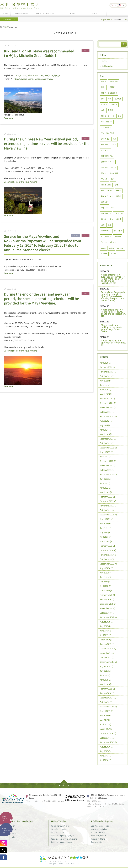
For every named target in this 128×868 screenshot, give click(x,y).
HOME (5, 14)
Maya (104, 61)
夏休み (104, 173)
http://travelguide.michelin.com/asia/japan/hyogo (37, 75)
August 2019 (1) (106, 622)
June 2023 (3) (105, 457)
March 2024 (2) (106, 434)
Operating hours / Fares (60, 826)
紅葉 (115, 139)
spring (111, 248)
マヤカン (104, 179)
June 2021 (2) (105, 528)
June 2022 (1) (105, 483)
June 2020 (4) (105, 577)
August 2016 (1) (106, 747)
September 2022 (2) (108, 474)
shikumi (118, 236)
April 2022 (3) (105, 488)
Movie (14, 829)
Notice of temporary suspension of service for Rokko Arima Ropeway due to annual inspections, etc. (113, 279)
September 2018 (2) (108, 662)
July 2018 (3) (105, 671)
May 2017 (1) (105, 720)
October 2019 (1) (107, 613)
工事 (110, 225)
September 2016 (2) (108, 742)
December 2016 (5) (108, 733)
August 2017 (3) (106, 711)
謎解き (119, 190)
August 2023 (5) (106, 452)
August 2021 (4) (106, 519)
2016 (6, 27)
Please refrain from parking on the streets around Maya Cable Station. (111, 328)
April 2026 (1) (105, 363)
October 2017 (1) (107, 702)
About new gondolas (99, 835)
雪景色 (104, 81)
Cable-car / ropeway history (62, 842)
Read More (9, 118)
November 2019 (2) (108, 608)
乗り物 (104, 219)
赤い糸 (114, 167)
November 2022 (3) (108, 465)
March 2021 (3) (106, 541)
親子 (113, 179)
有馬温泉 (104, 144)
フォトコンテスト (108, 133)
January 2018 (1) (107, 693)
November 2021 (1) (108, 506)
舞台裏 (119, 219)
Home (14, 826)
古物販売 (111, 87)
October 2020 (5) (107, 559)
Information (106, 231)
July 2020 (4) (105, 573)
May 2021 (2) (105, 532)
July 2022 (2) (105, 479)
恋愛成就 (104, 167)
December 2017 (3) (108, 698)
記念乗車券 (114, 173)
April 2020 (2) (105, 586)
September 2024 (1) (108, 416)
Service (104, 242)
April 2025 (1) (105, 390)
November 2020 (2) (108, 555)
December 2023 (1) (108, 439)
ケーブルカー (106, 127)
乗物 (110, 99)
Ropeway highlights (98, 839)
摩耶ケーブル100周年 (109, 93)
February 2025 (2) (107, 398)
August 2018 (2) (106, 666)
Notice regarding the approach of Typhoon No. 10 (113, 342)
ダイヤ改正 (105, 139)
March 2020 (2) (106, 590)
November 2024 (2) (108, 407)
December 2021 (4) (108, 501)
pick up (113, 242)
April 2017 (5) (105, 724)
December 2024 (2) (108, 403)
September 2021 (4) (108, 515)
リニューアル (106, 236)
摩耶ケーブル (106, 213)
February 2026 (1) (107, 367)
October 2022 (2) (107, 470)
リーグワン (105, 150)
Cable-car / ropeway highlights (63, 835)
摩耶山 (119, 196)
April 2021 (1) (105, 537)
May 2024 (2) (105, 425)
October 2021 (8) (107, 510)
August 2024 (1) (106, 421)
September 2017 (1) (108, 707)
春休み (117, 185)
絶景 (103, 87)
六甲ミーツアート (108, 116)
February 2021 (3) (107, 546)
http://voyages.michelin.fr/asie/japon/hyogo (34, 79)
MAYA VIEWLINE (22, 14)
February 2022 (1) (107, 497)
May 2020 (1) (105, 582)
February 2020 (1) (107, 595)
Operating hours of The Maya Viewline (20, 182)
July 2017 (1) (105, 715)
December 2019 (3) (108, 604)
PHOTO (95, 14)
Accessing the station (59, 829)
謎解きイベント (107, 196)
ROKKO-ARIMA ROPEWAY (46, 14)
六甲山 (114, 144)
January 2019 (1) (107, 644)
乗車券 (110, 110)
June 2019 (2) (105, 631)
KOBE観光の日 (107, 121)
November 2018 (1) (108, 653)
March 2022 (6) (106, 492)
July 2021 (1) (105, 523)
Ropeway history (97, 842)
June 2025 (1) (105, 385)
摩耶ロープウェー (108, 208)
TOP (2, 27)
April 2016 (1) (105, 760)
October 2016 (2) (107, 738)
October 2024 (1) (107, 412)
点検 (103, 225)
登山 (120, 116)
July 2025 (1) (105, 381)
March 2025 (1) (106, 394)
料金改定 (114, 104)
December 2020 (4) (108, 550)
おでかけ (104, 202)
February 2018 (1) (107, 689)
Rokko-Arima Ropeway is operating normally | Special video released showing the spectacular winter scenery (113, 296)
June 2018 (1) (105, 675)
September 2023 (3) (108, 448)
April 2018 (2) (105, 680)
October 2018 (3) (107, 657)
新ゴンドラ (118, 231)
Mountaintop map (58, 832)
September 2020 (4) (108, 564)
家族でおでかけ (107, 190)
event (103, 248)
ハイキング (119, 213)
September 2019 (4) (108, 617)
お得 (103, 110)
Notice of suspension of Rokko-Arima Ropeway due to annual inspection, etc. (113, 313)
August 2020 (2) (106, 568)
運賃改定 (118, 99)
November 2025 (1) (108, 372)
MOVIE (72, 14)
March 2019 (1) (106, 640)
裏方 (111, 219)
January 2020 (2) (107, 599)
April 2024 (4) (105, 430)
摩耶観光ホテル (107, 156)
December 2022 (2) (108, 461)
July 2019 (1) (105, 626)
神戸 (103, 99)
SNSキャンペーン (108, 162)
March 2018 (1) (106, 684)
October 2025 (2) (107, 376)
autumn (104, 254)
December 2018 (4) (108, 648)
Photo (14, 833)
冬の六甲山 (114, 81)
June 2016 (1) (105, 756)
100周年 (104, 104)
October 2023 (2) (107, 443)
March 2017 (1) (106, 729)
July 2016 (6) (105, 751)
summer (120, 248)
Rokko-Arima (108, 66)
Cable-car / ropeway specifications (64, 839)
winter (113, 254)
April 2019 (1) (105, 635)
